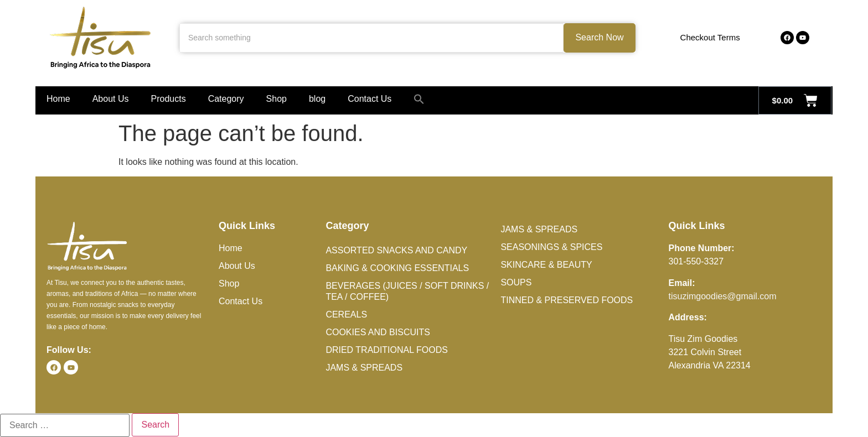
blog (317, 99)
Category (226, 99)
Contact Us (370, 99)
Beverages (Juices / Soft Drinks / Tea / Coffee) (407, 291)
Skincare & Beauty (546, 265)
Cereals (346, 314)
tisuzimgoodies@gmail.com (723, 296)
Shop (277, 99)
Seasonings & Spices (551, 247)
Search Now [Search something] (599, 37)
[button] (419, 99)
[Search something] (371, 38)
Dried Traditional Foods (386, 350)
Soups (516, 282)
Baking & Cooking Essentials (397, 268)
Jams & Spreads (364, 368)
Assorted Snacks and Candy (396, 250)
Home (58, 99)
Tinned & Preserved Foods (567, 300)
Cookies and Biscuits (378, 332)
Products (169, 99)
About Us (111, 99)
